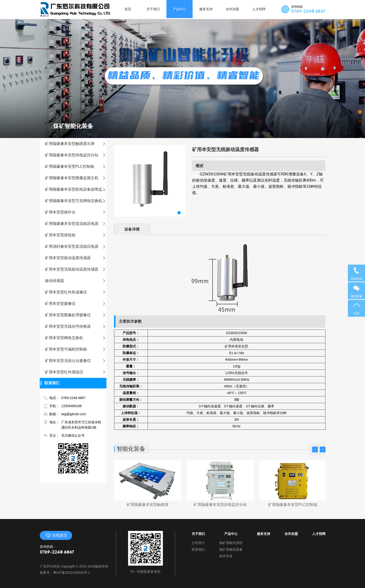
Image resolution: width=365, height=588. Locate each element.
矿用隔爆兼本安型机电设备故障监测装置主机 (83, 189)
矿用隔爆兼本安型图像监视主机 (74, 178)
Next (323, 450)
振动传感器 (57, 281)
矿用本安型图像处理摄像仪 (70, 315)
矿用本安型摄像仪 (63, 304)
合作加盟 (291, 534)
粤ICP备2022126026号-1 (72, 573)
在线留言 (56, 535)
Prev (315, 450)
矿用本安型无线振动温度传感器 (74, 269)
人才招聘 (319, 534)
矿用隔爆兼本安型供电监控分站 (74, 155)
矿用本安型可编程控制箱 (69, 349)
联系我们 (198, 549)
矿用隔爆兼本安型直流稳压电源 (74, 224)
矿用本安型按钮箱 (63, 235)
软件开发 (226, 556)
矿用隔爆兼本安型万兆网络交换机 (76, 201)
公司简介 (198, 543)
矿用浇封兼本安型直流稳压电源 (74, 246)
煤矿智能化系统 (231, 543)
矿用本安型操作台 (63, 212)
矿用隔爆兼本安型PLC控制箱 (72, 166)
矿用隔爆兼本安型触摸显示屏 (72, 144)
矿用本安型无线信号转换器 (70, 326)
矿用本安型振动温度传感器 (70, 258)
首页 (128, 10)
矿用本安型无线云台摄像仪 (70, 361)
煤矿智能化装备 (231, 549)
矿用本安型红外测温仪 (67, 372)
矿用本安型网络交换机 (67, 338)
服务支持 (264, 534)
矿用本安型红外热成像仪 (69, 292)
